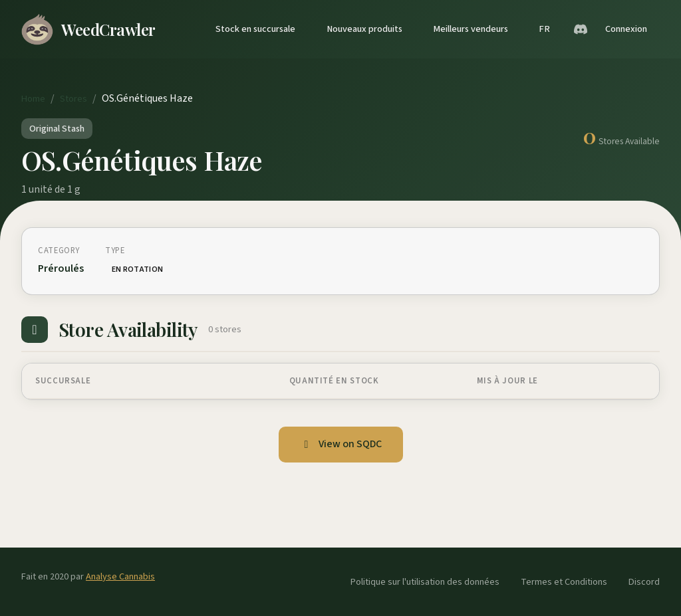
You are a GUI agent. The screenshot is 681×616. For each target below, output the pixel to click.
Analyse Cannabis (120, 576)
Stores (73, 99)
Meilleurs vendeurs (471, 29)
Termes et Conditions (564, 582)
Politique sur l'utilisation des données (425, 582)
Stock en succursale (255, 29)
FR (544, 29)
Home (33, 99)
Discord (644, 582)
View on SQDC (341, 444)
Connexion (626, 29)
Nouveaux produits (364, 29)
